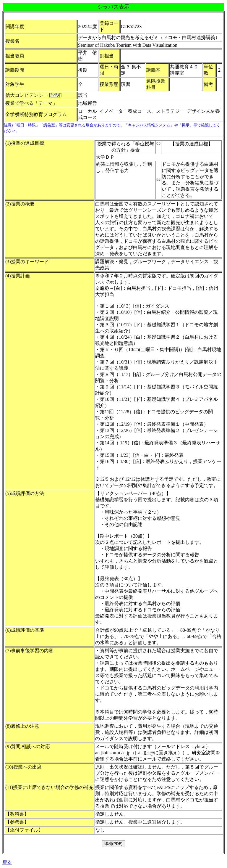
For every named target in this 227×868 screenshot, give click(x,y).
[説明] (55, 95)
